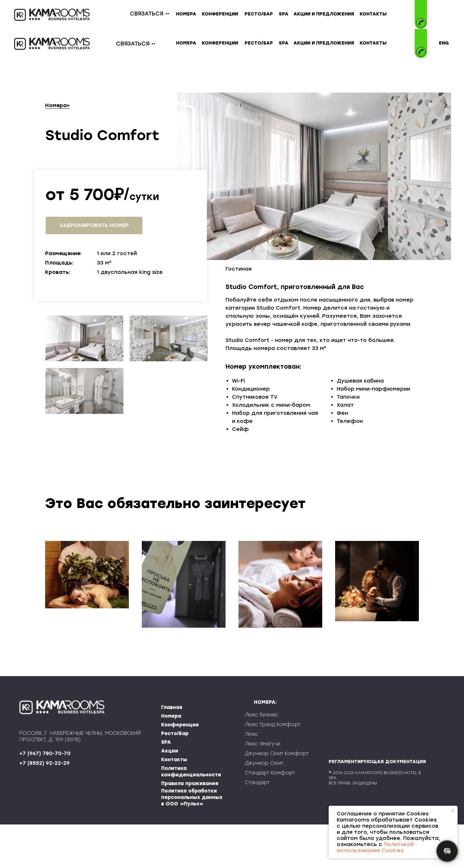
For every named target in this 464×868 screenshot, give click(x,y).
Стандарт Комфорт (270, 816)
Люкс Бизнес (262, 758)
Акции (170, 794)
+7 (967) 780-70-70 (45, 797)
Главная (172, 751)
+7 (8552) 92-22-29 (44, 807)
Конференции (180, 768)
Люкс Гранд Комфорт (273, 768)
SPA (166, 786)
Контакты (174, 803)
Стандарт (257, 826)
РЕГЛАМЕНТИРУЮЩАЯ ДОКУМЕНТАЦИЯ (377, 805)
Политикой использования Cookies (375, 847)
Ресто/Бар (175, 777)
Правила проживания (190, 827)
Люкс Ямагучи (263, 787)
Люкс (251, 778)
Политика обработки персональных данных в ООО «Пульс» (192, 841)
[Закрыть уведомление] (453, 811)
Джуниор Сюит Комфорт (277, 797)
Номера (56, 105)
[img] (421, 38)
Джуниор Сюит (264, 807)
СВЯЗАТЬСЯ (147, 14)
